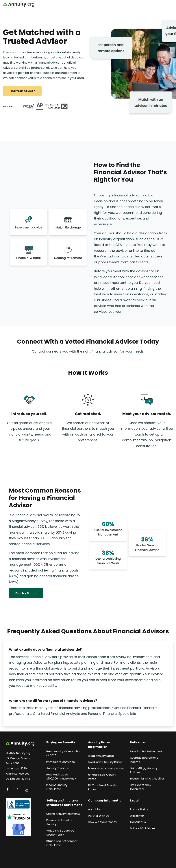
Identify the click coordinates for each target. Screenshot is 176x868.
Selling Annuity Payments (63, 814)
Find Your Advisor (22, 91)
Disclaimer (137, 816)
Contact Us (138, 822)
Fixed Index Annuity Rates (105, 762)
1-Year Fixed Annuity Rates (106, 768)
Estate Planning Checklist (147, 778)
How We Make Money (102, 822)
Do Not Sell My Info (18, 779)
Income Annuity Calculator (57, 787)
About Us (94, 809)
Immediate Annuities (61, 762)
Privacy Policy (139, 809)
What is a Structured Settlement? (60, 833)
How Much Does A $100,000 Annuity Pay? (61, 777)
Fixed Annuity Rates (101, 756)
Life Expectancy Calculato (141, 787)
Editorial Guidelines (143, 828)
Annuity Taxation (58, 768)
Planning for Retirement (146, 751)
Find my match (26, 593)
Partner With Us (99, 816)
